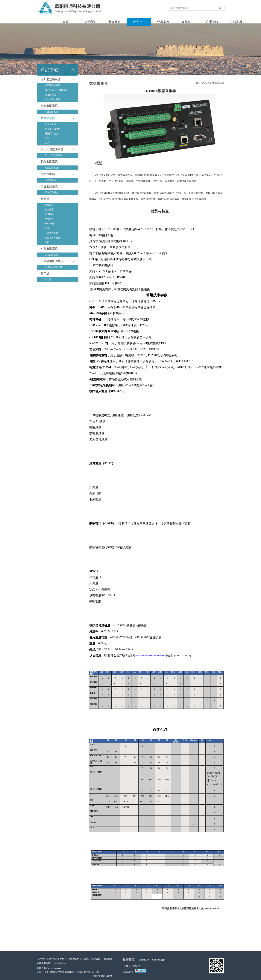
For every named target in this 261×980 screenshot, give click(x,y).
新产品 (45, 274)
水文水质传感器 (52, 238)
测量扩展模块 (51, 134)
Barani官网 (144, 960)
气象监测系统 (49, 106)
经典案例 (163, 22)
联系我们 (212, 22)
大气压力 (49, 219)
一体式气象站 (51, 233)
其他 (47, 143)
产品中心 (139, 22)
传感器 (45, 199)
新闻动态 (115, 22)
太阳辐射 (49, 205)
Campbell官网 (159, 960)
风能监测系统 (49, 162)
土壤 (47, 228)
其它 (47, 242)
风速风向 (49, 214)
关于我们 (90, 22)
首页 (66, 22)
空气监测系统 (49, 249)
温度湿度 (49, 210)
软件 (47, 138)
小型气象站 (48, 174)
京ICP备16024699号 (103, 976)
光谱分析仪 (50, 95)
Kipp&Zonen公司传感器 (56, 90)
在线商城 (236, 22)
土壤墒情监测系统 (52, 261)
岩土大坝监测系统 (52, 149)
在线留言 (188, 22)
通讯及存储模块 (52, 129)
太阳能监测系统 (51, 79)
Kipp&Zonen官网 (132, 966)
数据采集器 (48, 118)
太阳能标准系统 (52, 85)
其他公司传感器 (52, 99)
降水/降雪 (49, 224)
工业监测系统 (49, 186)
